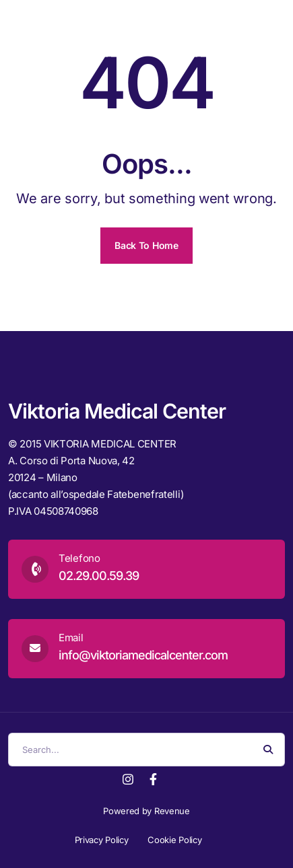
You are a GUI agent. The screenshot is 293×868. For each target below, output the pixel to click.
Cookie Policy (174, 840)
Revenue (172, 811)
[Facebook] (153, 778)
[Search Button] (268, 750)
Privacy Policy (102, 840)
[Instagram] (128, 778)
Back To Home (146, 245)
